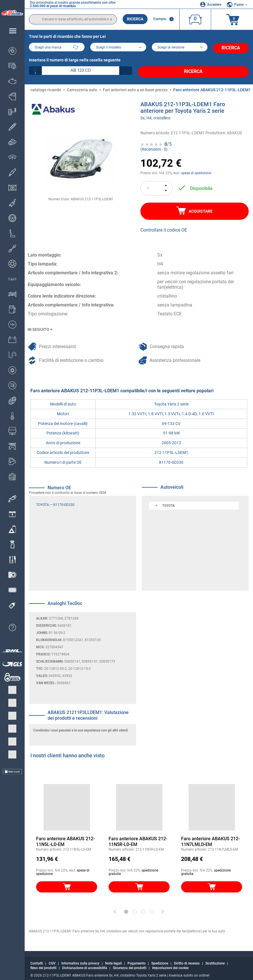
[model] (118, 48)
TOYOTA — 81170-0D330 (55, 500)
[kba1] (81, 69)
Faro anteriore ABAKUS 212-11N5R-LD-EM (138, 837)
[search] (73, 19)
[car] (180, 48)
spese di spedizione (196, 169)
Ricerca (135, 19)
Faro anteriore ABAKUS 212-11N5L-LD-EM (65, 837)
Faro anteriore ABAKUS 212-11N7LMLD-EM (210, 837)
